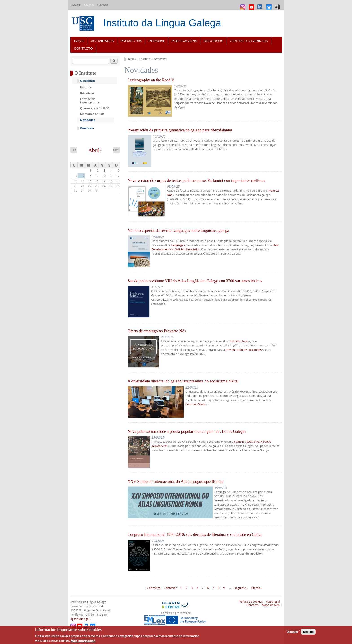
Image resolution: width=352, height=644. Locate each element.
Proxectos (131, 41)
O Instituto (144, 59)
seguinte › (241, 588)
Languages (178, 245)
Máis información (83, 641)
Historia (86, 87)
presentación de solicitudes (245, 350)
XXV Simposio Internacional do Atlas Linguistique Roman (175, 482)
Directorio (87, 128)
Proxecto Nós (240, 341)
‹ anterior (170, 588)
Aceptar (293, 632)
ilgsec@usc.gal (81, 619)
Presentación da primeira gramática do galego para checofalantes (180, 130)
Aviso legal (273, 602)
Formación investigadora (90, 101)
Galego (89, 5)
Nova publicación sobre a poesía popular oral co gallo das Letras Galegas (187, 431)
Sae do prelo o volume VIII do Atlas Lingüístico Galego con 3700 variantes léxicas (195, 281)
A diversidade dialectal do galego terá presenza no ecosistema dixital (183, 381)
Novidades (88, 120)
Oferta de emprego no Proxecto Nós (157, 331)
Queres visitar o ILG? (95, 108)
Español (103, 5)
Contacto (83, 48)
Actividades (102, 41)
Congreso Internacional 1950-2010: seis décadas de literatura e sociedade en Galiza (195, 535)
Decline (308, 632)
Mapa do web (271, 605)
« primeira (154, 588)
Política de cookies (251, 602)
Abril (95, 150)
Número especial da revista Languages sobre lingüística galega (178, 231)
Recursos (213, 41)
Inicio (79, 41)
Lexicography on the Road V (151, 80)
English (76, 5)
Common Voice (197, 404)
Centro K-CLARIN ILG (249, 41)
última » (257, 588)
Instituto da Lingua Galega (162, 23)
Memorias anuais (92, 114)
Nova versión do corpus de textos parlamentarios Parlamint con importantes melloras (196, 180)
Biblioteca (87, 93)
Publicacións (184, 41)
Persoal (157, 41)
